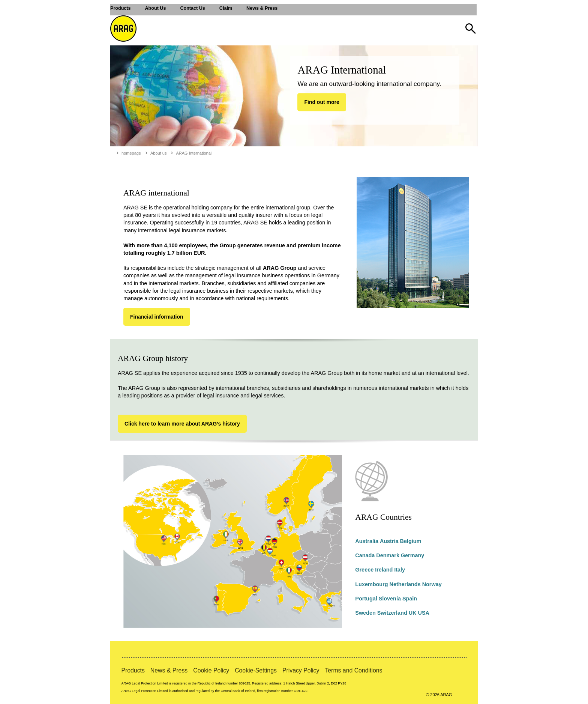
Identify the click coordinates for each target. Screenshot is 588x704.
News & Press (169, 670)
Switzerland (392, 613)
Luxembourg (371, 584)
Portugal (366, 599)
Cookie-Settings (256, 670)
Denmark (388, 555)
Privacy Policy (301, 670)
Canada (365, 555)
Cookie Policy (211, 670)
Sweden (365, 613)
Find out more (322, 102)
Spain (410, 599)
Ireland (384, 570)
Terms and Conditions (353, 670)
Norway (432, 584)
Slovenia (390, 599)
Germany (412, 555)
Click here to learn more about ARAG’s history (182, 424)
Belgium (411, 541)
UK (413, 613)
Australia (367, 541)
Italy (400, 570)
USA (423, 613)
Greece (364, 570)
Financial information (157, 317)
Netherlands (405, 584)
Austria (389, 541)
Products (133, 670)
